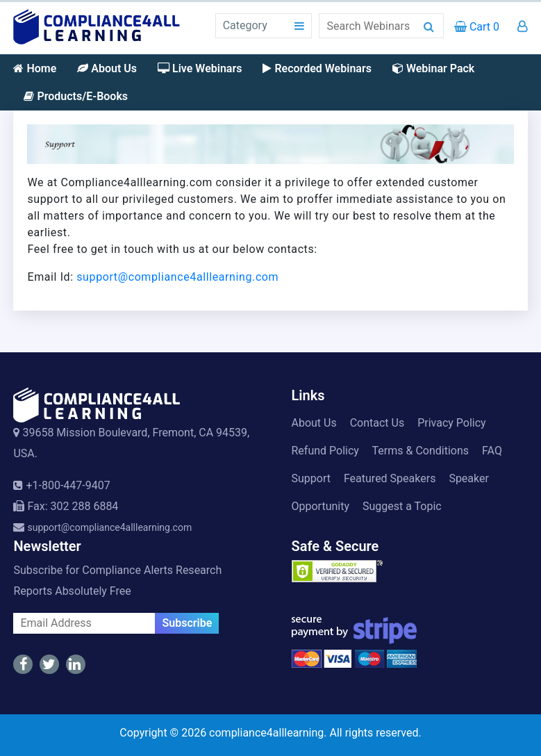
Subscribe (187, 623)
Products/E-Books (76, 96)
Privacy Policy (452, 423)
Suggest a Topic (402, 506)
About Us (107, 68)
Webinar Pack (433, 68)
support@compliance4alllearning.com (177, 277)
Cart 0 (477, 27)
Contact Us (377, 423)
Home (35, 68)
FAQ (492, 451)
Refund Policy (325, 451)
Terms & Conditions (421, 451)
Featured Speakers (390, 478)
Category (245, 25)
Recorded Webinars (317, 68)
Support (311, 478)
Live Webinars (200, 68)
